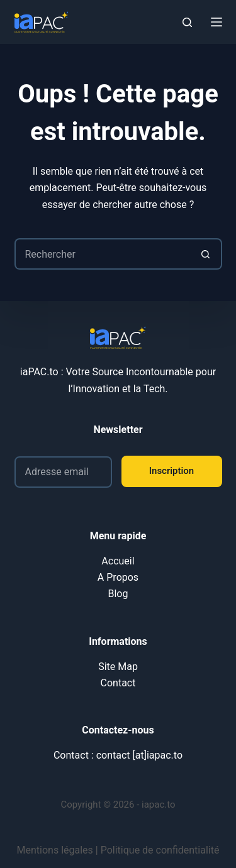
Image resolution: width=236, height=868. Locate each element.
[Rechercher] (187, 22)
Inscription (171, 471)
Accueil (118, 561)
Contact (118, 683)
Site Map (118, 667)
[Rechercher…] (103, 254)
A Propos (118, 577)
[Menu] (216, 22)
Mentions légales (55, 850)
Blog (118, 594)
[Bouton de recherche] (206, 254)
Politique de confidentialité (160, 850)
